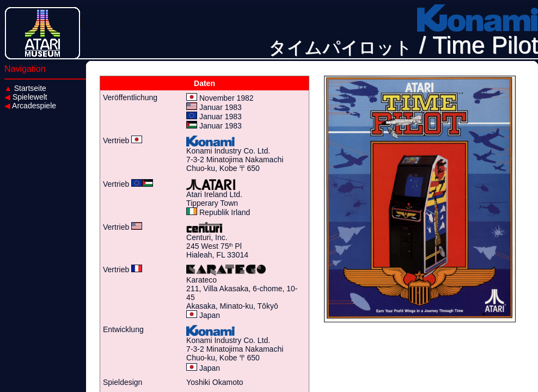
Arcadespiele (30, 106)
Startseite (25, 88)
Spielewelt (26, 97)
